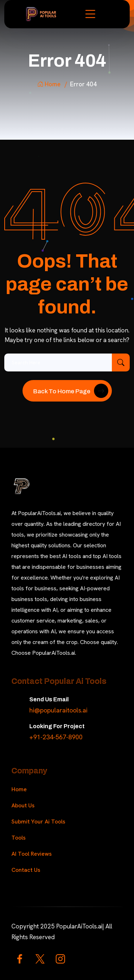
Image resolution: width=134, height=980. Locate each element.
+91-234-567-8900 (56, 737)
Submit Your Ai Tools (38, 822)
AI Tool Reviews (32, 854)
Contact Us (26, 870)
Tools (19, 838)
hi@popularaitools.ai (58, 710)
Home (49, 84)
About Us (23, 805)
